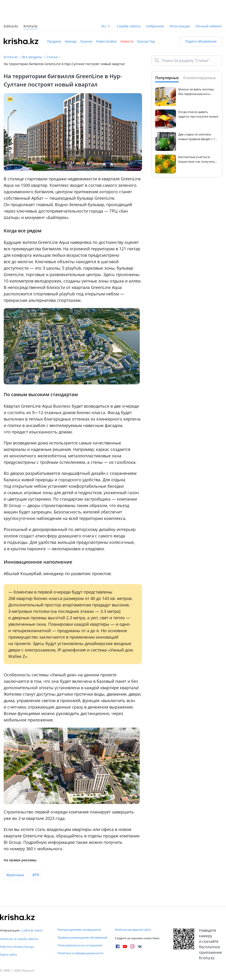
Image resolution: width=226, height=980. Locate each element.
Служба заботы (129, 26)
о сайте (25, 930)
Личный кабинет (209, 26)
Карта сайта (8, 954)
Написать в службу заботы (19, 939)
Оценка (86, 41)
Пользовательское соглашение (80, 945)
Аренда (71, 41)
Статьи (52, 57)
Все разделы (32, 57)
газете (38, 930)
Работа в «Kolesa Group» (17, 947)
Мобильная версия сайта (133, 930)
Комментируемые (199, 78)
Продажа (54, 41)
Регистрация (180, 26)
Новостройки (106, 41)
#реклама (15, 875)
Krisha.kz (11, 57)
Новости (127, 41)
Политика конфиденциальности (80, 953)
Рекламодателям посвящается (79, 930)
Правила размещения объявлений (82, 937)
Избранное (155, 26)
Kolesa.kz (11, 27)
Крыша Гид (146, 41)
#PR (36, 875)
